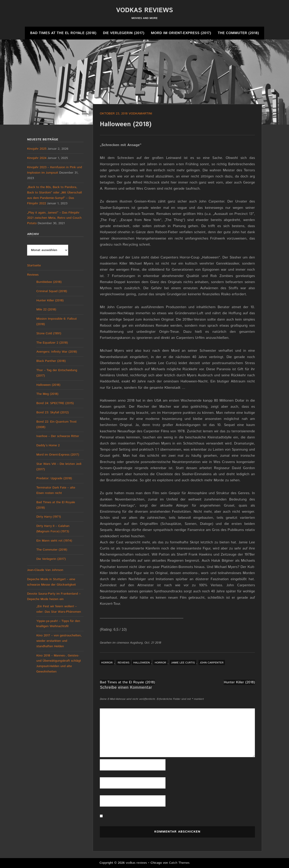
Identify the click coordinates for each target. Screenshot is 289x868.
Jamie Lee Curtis (183, 663)
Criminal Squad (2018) (52, 291)
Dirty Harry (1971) (49, 517)
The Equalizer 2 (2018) (52, 343)
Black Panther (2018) (51, 361)
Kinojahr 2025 (37, 149)
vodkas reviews (144, 10)
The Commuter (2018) (238, 33)
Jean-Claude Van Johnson (45, 570)
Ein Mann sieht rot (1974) (54, 541)
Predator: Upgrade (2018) (54, 478)
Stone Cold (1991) (49, 333)
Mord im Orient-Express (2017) (181, 33)
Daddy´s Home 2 (48, 445)
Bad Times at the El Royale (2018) (63, 33)
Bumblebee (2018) (49, 282)
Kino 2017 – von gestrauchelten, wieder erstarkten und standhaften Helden (59, 641)
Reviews (124, 663)
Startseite (34, 265)
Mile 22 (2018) (46, 310)
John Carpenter (212, 663)
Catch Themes (179, 863)
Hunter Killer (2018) (239, 682)
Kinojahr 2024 (37, 158)
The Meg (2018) (47, 394)
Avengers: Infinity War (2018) (57, 352)
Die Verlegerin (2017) (124, 33)
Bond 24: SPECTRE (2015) (55, 403)
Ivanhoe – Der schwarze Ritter (58, 436)
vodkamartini (140, 114)
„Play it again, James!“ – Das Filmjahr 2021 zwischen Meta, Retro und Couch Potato (54, 218)
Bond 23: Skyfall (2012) (52, 412)
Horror (107, 663)
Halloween (141, 663)
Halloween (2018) (48, 385)
